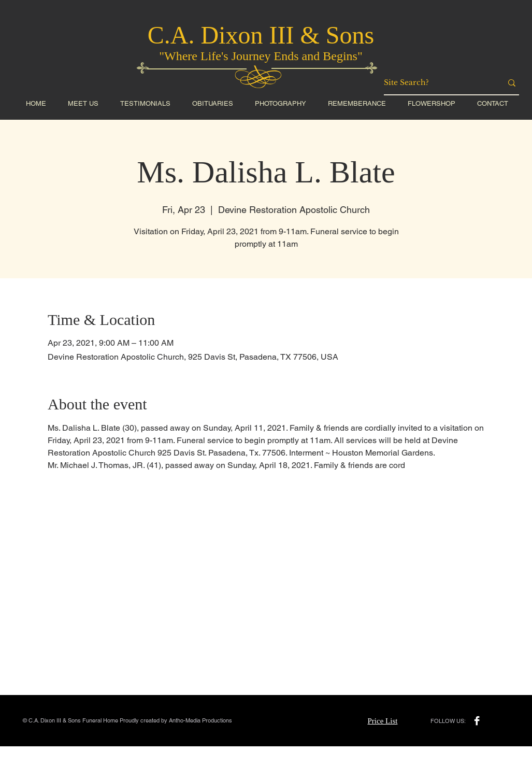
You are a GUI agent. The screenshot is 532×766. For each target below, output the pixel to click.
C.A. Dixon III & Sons (261, 35)
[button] (432, 103)
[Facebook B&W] (477, 721)
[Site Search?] (435, 83)
